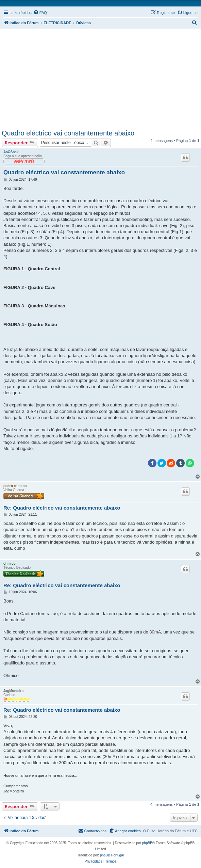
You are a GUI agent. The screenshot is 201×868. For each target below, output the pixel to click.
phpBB (147, 843)
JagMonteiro (13, 691)
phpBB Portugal (112, 855)
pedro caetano (15, 486)
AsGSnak (11, 152)
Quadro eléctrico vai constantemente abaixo (68, 133)
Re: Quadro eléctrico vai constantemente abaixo (62, 508)
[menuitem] (40, 13)
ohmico (10, 564)
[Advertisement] (101, 78)
